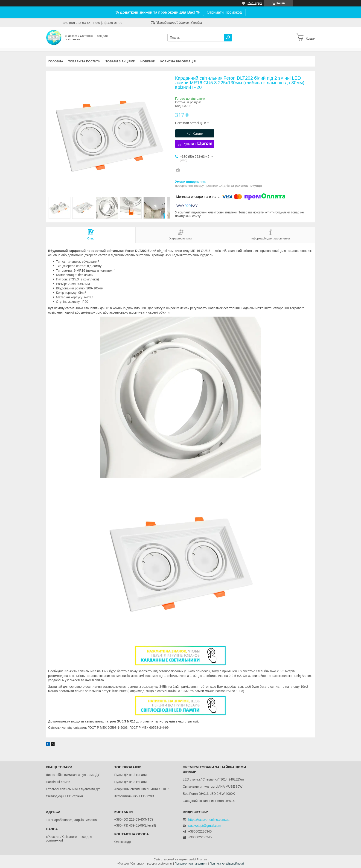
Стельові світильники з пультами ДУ (73, 789)
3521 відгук (255, 3)
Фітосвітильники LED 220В (134, 796)
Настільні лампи (58, 782)
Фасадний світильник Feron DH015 (209, 801)
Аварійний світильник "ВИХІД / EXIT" (142, 789)
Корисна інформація (178, 61)
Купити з (198, 144)
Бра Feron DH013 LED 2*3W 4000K (209, 794)
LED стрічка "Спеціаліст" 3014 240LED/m (213, 779)
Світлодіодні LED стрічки (64, 796)
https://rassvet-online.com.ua (209, 820)
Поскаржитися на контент (191, 864)
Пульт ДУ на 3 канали (130, 782)
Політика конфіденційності (227, 864)
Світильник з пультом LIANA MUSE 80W (213, 786)
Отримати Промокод (224, 12)
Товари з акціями (120, 61)
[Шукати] (228, 38)
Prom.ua (202, 859)
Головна (56, 61)
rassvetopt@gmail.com (205, 826)
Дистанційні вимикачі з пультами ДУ (73, 775)
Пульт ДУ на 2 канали (130, 775)
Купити (198, 134)
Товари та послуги (84, 61)
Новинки (148, 61)
